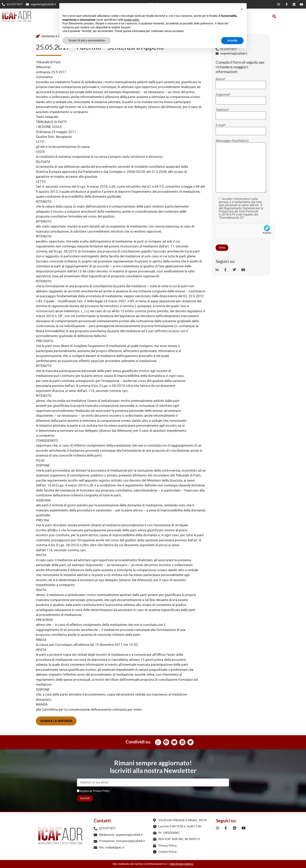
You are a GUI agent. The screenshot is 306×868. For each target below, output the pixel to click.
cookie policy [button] (132, 20)
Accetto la (85, 791)
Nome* (241, 82)
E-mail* (241, 128)
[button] (274, 16)
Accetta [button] (232, 40)
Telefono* (241, 113)
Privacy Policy (101, 791)
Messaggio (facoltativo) (241, 166)
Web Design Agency (182, 864)
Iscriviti (85, 798)
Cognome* (241, 98)
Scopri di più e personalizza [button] (87, 40)
